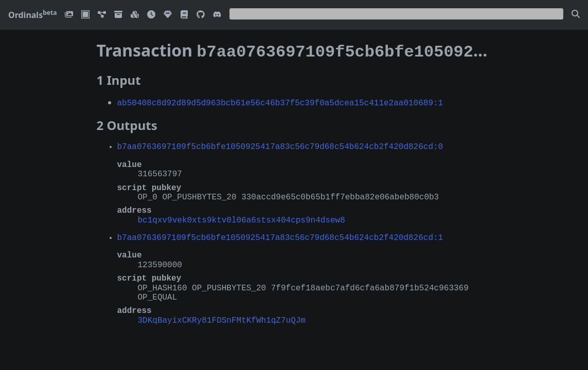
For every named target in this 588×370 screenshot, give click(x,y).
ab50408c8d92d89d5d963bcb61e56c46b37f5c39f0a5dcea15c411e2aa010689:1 (280, 100)
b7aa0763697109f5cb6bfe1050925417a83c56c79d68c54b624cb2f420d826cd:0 (280, 144)
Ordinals (32, 15)
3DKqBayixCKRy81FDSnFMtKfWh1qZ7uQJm (222, 318)
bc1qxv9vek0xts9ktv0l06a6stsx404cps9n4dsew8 (242, 217)
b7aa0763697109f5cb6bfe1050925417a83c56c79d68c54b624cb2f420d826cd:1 (280, 235)
